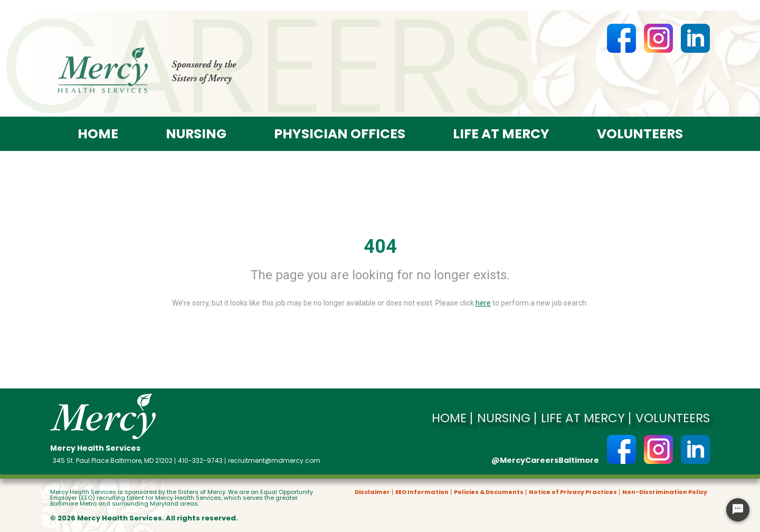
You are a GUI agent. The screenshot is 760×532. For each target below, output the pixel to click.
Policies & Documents (489, 492)
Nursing (196, 134)
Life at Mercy (501, 134)
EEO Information (422, 492)
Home (98, 134)
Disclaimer (372, 492)
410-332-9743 (200, 461)
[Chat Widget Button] (738, 510)
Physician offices (340, 134)
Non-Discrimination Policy (665, 492)
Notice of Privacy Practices (573, 492)
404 (380, 246)
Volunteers (640, 134)
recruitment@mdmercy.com (274, 461)
